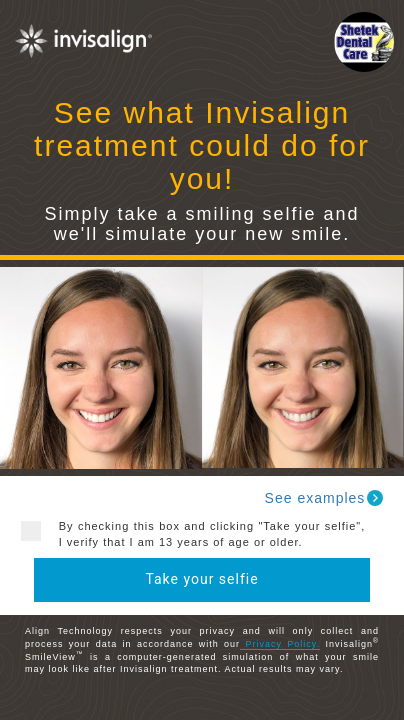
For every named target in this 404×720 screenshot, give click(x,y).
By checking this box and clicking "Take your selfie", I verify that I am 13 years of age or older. (205, 534)
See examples (325, 498)
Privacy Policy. (280, 644)
